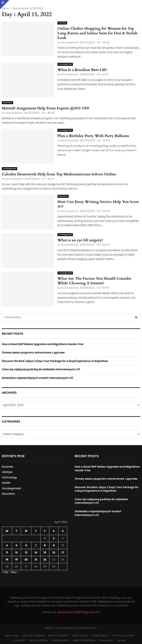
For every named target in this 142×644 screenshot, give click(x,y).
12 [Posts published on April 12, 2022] (16, 552)
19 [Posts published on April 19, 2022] (16, 559)
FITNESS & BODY (100, 636)
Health (6, 483)
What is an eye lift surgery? (80, 240)
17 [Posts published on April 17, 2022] (63, 552)
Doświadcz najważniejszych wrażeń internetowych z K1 (38, 378)
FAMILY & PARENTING (84, 640)
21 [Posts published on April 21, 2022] (36, 559)
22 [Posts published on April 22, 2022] (45, 559)
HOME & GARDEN (60, 640)
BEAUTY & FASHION (58, 636)
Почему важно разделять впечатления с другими (33, 352)
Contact (121, 640)
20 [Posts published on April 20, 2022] (26, 559)
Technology (9, 477)
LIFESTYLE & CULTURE (123, 636)
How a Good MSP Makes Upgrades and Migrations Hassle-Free (43, 344)
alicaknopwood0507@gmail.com (79, 612)
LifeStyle (7, 472)
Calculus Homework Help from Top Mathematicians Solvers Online (59, 174)
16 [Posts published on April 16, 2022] (54, 552)
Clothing (62, 23)
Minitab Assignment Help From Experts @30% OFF (46, 108)
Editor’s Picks (12, 636)
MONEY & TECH (80, 636)
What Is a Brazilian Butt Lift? (82, 70)
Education (7, 103)
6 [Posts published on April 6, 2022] (26, 545)
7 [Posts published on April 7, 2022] (36, 545)
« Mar (5, 572)
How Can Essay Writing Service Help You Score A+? (98, 204)
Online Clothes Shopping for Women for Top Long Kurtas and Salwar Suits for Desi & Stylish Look (98, 33)
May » (14, 572)
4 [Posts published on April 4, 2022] (7, 545)
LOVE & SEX (20, 640)
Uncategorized (65, 64)
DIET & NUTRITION (38, 640)
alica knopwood (70, 42)
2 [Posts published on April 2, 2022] (54, 538)
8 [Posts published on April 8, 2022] (45, 545)
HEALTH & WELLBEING (33, 636)
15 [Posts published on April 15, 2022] (45, 552)
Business (8, 467)
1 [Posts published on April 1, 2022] (45, 538)
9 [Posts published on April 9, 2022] (54, 545)
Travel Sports (106, 640)
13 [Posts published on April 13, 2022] (26, 552)
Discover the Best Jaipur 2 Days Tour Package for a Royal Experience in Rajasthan (55, 361)
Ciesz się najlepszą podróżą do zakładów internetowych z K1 (41, 369)
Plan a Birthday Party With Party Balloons (93, 136)
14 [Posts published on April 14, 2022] (36, 552)
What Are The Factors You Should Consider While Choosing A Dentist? (94, 281)
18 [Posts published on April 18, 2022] (7, 559)
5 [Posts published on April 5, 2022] (16, 545)
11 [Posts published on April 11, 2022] (7, 552)
